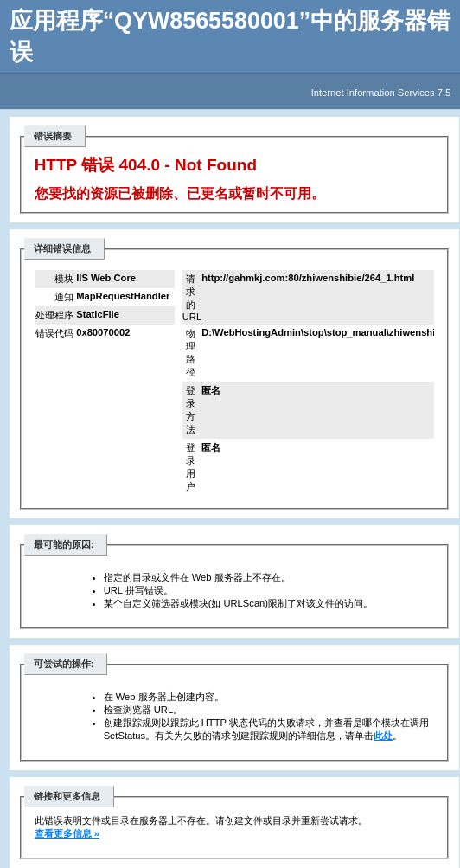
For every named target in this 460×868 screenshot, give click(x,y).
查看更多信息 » (67, 833)
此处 (383, 736)
